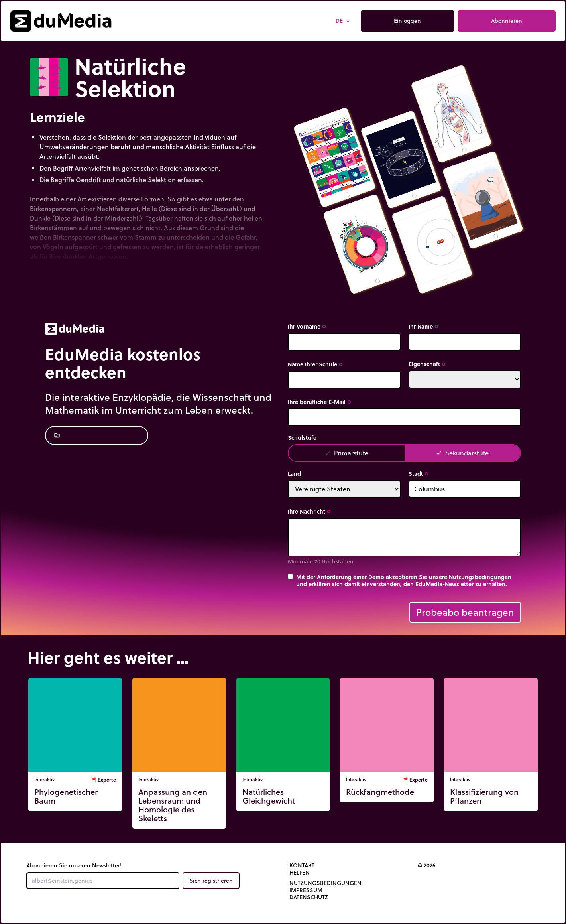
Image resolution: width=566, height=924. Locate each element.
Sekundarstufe (462, 453)
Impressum (306, 890)
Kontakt (302, 865)
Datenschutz (309, 897)
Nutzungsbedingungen (325, 883)
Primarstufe (346, 453)
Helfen (300, 873)
